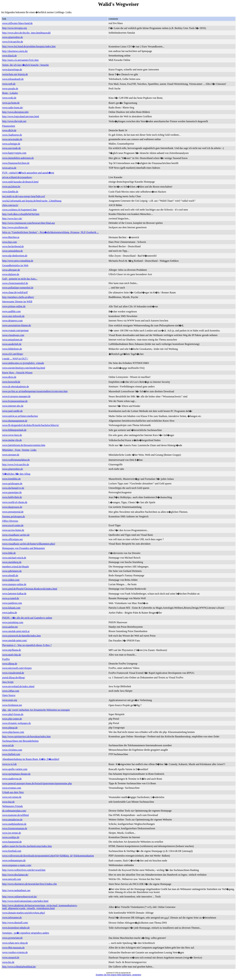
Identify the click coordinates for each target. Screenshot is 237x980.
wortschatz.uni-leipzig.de (15, 74)
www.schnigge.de (11, 144)
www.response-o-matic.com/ (17, 865)
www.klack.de (9, 56)
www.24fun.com (11, 691)
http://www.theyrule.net (14, 121)
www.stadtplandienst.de (14, 824)
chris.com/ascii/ (10, 205)
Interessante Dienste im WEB (17, 302)
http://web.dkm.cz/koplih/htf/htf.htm (21, 214)
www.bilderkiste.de (12, 349)
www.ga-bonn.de (11, 103)
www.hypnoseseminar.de (15, 401)
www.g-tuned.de (11, 598)
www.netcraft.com (12, 879)
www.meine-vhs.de (12, 440)
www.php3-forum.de (13, 714)
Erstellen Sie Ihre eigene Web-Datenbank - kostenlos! (118, 975)
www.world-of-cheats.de (15, 502)
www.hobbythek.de (12, 497)
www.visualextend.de (13, 673)
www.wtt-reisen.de (12, 797)
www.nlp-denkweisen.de (15, 256)
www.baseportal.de (12, 842)
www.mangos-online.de (14, 584)
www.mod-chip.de (12, 655)
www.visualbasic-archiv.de (16, 535)
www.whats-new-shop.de (15, 943)
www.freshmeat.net (12, 705)
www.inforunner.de (12, 917)
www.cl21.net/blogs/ (13, 354)
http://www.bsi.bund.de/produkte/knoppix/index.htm (29, 46)
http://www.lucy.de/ (12, 218)
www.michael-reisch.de (14, 558)
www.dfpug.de (10, 664)
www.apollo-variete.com (15, 769)
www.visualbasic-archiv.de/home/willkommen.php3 (29, 544)
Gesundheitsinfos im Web (15, 265)
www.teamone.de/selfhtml (16, 815)
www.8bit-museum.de (13, 948)
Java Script (8, 682)
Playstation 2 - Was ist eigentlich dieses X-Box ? (27, 645)
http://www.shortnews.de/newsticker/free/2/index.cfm (29, 884)
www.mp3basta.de (12, 650)
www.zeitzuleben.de (13, 251)
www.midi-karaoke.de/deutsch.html (20, 182)
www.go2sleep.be (11, 186)
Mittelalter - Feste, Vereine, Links (19, 450)
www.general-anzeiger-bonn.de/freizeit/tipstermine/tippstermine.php (37, 783)
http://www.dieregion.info (15, 112)
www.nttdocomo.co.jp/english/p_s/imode (23, 363)
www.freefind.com (12, 851)
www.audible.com (11, 311)
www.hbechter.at (11, 237)
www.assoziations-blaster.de (17, 325)
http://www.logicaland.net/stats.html (21, 116)
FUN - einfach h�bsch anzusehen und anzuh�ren (28, 173)
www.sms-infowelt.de (13, 316)
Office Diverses (10, 521)
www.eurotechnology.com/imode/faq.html (24, 368)
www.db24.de (9, 130)
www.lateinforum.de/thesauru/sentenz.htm (24, 445)
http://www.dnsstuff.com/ (15, 923)
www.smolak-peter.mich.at (16, 631)
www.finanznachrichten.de (16, 163)
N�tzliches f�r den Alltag (16, 474)
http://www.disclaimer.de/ (15, 875)
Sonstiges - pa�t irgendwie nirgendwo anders (26, 933)
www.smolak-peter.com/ (15, 640)
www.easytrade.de (11, 148)
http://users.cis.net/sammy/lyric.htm (20, 60)
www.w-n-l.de (9, 764)
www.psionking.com (13, 622)
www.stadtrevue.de (12, 779)
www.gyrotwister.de (12, 938)
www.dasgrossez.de (12, 507)
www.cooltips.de (11, 837)
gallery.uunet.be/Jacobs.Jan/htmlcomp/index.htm (27, 846)
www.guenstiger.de (12, 492)
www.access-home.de (13, 530)
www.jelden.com (11, 580)
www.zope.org (10, 700)
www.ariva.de (9, 168)
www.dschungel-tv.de (13, 488)
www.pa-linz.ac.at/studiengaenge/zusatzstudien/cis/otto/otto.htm (35, 391)
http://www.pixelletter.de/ (15, 227)
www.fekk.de (9, 553)
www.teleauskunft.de (13, 79)
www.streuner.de (11, 455)
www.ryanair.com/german (15, 330)
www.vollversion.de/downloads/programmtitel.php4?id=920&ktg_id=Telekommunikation (48, 856)
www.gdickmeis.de (12, 571)
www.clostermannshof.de (15, 283)
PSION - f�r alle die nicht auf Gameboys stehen (27, 618)
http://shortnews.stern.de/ (15, 51)
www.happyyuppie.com (14, 153)
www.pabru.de (10, 613)
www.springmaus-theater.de (16, 774)
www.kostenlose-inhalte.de (16, 928)
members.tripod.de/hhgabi (16, 567)
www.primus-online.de (14, 306)
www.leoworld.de (11, 382)
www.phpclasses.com (13, 732)
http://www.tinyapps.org (15, 28)
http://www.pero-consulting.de (18, 261)
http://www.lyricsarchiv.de (16, 464)
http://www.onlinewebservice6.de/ (20, 897)
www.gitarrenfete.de (13, 37)
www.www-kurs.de (12, 435)
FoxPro (6, 659)
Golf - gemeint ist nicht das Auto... (20, 279)
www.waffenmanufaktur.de (16, 460)
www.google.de (10, 89)
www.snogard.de (11, 957)
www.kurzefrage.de (12, 70)
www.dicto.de (9, 377)
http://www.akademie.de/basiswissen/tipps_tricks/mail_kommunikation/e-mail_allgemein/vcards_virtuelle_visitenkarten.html (40, 907)
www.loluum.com (11, 608)
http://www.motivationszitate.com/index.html (25, 901)
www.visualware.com (13, 335)
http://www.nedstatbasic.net (16, 890)
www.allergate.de (11, 270)
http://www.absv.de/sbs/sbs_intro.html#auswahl (26, 33)
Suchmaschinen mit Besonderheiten (20, 741)
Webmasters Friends (13, 806)
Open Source (9, 695)
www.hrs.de (8, 962)
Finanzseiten (9, 126)
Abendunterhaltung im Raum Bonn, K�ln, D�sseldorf (31, 759)
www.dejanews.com (12, 321)
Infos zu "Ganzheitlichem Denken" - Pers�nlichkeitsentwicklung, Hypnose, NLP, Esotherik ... (50, 232)
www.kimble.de (10, 192)
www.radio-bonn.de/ (13, 108)
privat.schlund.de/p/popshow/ (17, 177)
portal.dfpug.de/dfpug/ (14, 678)
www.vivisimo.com (12, 750)
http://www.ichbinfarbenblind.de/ (19, 967)
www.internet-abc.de (13, 406)
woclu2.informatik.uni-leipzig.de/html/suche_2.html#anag (32, 201)
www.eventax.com (12, 788)
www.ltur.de (8, 802)
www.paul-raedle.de (12, 411)
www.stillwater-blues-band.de (17, 23)
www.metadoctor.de (12, 820)
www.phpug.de (10, 728)
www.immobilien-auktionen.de (18, 158)
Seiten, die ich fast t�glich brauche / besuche (25, 65)
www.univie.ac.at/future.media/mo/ (20, 416)
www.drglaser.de (11, 274)
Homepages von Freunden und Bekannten (23, 548)
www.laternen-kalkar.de (14, 593)
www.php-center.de (12, 719)
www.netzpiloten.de (12, 340)
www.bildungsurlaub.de (14, 430)
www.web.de (9, 84)
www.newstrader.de (12, 139)
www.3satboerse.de (12, 135)
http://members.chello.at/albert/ (18, 297)
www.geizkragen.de (12, 484)
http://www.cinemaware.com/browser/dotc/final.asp (29, 223)
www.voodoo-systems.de (15, 952)
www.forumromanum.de (15, 828)
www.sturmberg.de (12, 562)
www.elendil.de (10, 575)
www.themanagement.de (15, 421)
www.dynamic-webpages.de (16, 723)
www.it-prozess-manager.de (16, 396)
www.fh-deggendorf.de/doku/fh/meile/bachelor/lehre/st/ (31, 425)
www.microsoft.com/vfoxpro (17, 668)
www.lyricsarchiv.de (13, 42)
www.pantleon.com (12, 603)
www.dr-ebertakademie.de (16, 387)
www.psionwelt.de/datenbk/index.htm (21, 636)
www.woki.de (9, 98)
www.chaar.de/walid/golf (15, 292)
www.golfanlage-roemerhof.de (18, 288)
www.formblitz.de (11, 479)
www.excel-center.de (13, 525)
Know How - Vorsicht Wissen (17, 373)
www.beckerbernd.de (13, 246)
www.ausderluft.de (12, 344)
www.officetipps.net (12, 539)
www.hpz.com (10, 242)
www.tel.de (8, 745)
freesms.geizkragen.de (14, 516)
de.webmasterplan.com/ (14, 811)
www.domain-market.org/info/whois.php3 (24, 913)
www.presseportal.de (13, 512)
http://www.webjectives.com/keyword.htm (24, 870)
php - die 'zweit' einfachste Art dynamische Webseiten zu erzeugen (36, 710)
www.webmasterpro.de (14, 860)
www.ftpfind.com (11, 754)
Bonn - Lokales (10, 93)
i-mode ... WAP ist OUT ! (15, 359)
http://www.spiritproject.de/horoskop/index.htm (26, 736)
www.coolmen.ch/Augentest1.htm (19, 210)
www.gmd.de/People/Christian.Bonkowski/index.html (30, 589)
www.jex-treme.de (12, 833)
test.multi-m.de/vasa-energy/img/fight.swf (24, 196)
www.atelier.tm (10, 627)
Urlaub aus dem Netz (13, 792)
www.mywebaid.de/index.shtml (18, 686)
